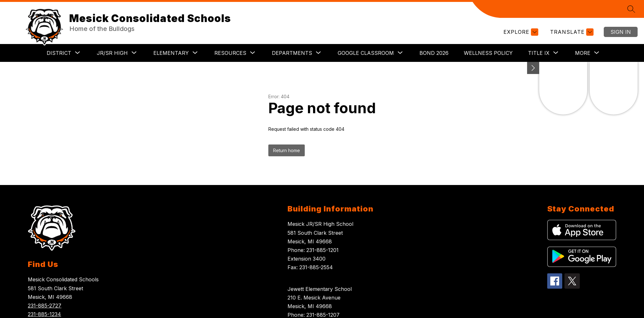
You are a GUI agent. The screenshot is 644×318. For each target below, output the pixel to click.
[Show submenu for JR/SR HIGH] (112, 53)
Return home (287, 150)
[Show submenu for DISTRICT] (59, 53)
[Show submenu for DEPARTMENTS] (292, 53)
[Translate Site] (571, 32)
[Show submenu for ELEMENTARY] (171, 53)
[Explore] (520, 32)
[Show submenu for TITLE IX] (539, 53)
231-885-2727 (45, 306)
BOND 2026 (434, 53)
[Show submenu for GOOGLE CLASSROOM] (366, 53)
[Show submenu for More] (583, 53)
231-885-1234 (44, 314)
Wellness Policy (488, 53)
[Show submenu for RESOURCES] (230, 53)
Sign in (621, 32)
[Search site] (631, 9)
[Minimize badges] (533, 68)
